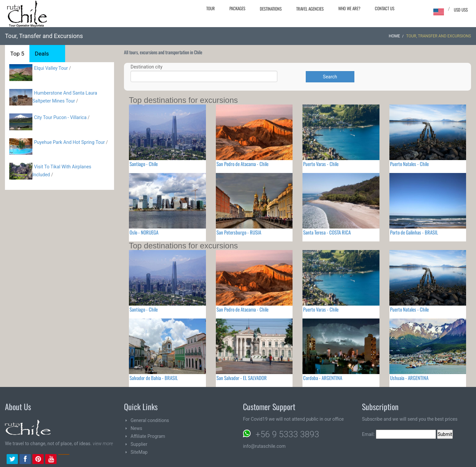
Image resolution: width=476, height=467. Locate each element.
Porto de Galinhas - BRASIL (414, 232)
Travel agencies (310, 9)
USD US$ (461, 10)
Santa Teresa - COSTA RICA (327, 232)
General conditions (150, 420)
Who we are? (349, 8)
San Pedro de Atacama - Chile (242, 164)
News (136, 428)
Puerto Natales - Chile (409, 164)
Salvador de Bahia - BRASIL (154, 378)
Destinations (271, 9)
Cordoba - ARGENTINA (323, 378)
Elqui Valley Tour (51, 68)
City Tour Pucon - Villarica (60, 117)
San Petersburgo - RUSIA (239, 232)
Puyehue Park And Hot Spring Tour (69, 142)
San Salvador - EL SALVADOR (242, 378)
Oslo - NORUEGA (144, 232)
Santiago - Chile (144, 164)
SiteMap (139, 452)
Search (330, 77)
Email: (399, 434)
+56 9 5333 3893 (287, 434)
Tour (211, 8)
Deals (42, 54)
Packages (237, 8)
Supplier (139, 444)
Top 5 (17, 54)
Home (394, 36)
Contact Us (385, 8)
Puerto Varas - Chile (321, 164)
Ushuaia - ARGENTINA (409, 378)
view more (103, 444)
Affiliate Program (148, 436)
